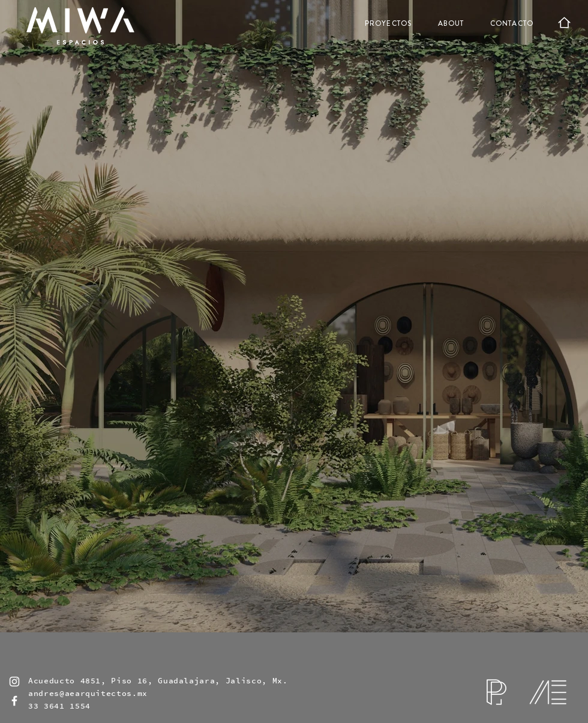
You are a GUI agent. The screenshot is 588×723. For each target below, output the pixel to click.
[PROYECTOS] (389, 23)
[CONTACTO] (513, 23)
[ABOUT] (452, 23)
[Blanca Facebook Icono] (14, 701)
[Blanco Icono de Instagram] (14, 682)
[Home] (564, 22)
